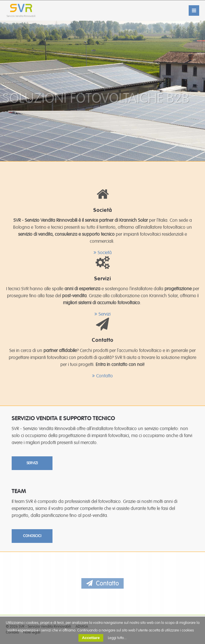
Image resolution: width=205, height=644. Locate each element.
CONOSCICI (32, 536)
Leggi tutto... (117, 638)
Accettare (91, 638)
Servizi (105, 314)
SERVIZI (32, 463)
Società (105, 253)
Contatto (105, 376)
